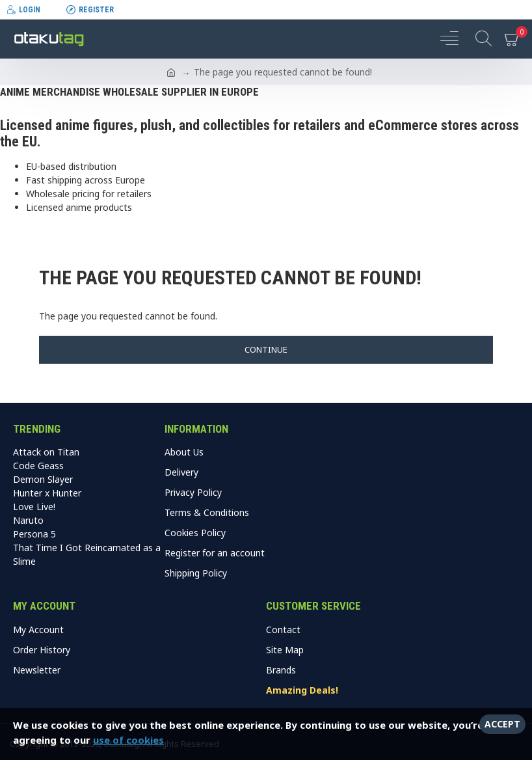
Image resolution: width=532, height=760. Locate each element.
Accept (502, 724)
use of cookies (128, 740)
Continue (266, 349)
